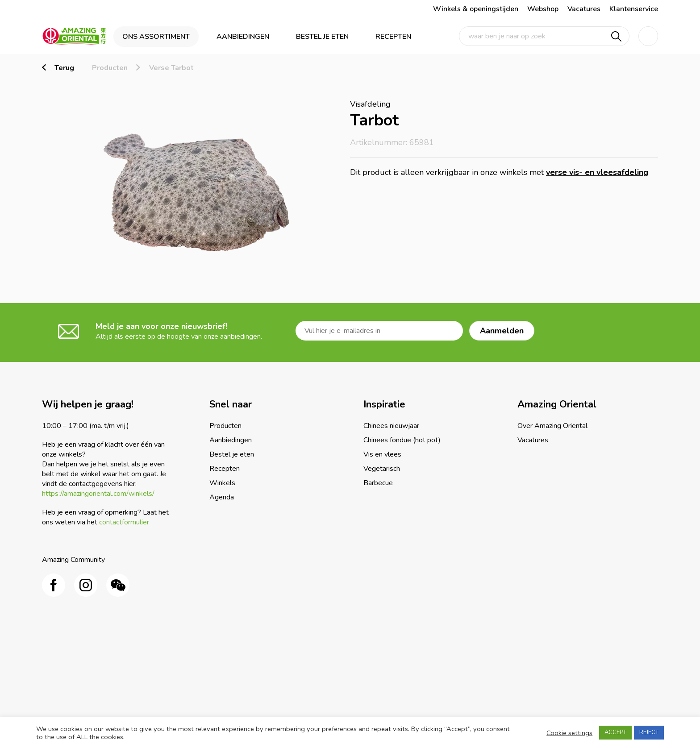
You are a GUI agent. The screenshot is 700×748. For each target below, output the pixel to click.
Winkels (222, 483)
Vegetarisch (382, 469)
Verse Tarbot (171, 68)
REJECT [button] (649, 732)
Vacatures (584, 9)
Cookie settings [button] (569, 733)
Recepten (393, 37)
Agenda (222, 497)
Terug (64, 68)
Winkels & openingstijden (476, 9)
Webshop (543, 9)
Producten (110, 68)
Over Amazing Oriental (552, 426)
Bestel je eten (322, 37)
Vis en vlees (382, 454)
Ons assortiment (156, 37)
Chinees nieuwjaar (391, 426)
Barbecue (378, 483)
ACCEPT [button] (615, 732)
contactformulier (124, 522)
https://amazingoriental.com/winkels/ (98, 494)
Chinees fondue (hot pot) (402, 440)
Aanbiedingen (243, 37)
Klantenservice (634, 9)
